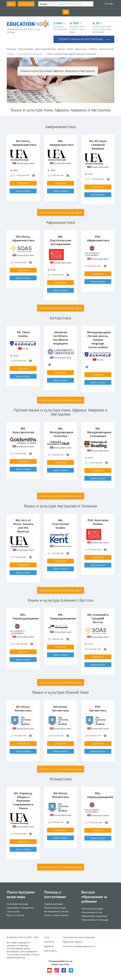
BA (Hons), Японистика (23, 709)
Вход (11, 4)
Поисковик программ (17, 904)
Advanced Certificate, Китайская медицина (60, 338)
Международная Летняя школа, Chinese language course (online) (99, 340)
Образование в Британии (94, 916)
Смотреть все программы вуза (61, 212)
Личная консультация (55, 908)
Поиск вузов (13, 911)
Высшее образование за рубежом (94, 897)
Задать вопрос (23, 191)
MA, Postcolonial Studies (60, 524)
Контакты (49, 942)
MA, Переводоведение (63, 617)
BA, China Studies (23, 334)
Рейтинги (93, 49)
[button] (47, 4)
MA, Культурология (23, 430)
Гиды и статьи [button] (81, 49)
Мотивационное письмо (56, 911)
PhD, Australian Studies (98, 522)
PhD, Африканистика (98, 238)
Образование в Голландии (95, 920)
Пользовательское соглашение (79, 937)
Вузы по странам (15, 915)
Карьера (61, 49)
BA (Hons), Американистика (24, 143)
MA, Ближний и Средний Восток (98, 618)
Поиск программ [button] (26, 49)
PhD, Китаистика (98, 709)
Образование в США (92, 912)
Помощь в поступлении (55, 894)
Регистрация (26, 4)
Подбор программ (53, 904)
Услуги (70, 49)
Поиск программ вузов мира (21, 894)
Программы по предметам (20, 908)
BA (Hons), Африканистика (24, 238)
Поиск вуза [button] (12, 49)
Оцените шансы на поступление (84, 39)
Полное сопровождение (56, 915)
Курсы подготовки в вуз (45, 49)
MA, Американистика (62, 143)
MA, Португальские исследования (60, 240)
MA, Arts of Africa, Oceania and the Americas (23, 526)
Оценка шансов (106, 49)
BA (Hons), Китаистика (60, 709)
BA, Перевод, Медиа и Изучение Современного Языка (23, 801)
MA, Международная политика (62, 432)
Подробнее (23, 183)
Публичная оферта (72, 942)
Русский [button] (109, 4)
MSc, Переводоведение (25, 617)
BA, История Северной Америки (98, 145)
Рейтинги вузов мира (92, 909)
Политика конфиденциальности (79, 946)
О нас (47, 937)
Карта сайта (50, 951)
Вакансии (49, 946)
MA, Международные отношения (99, 432)
